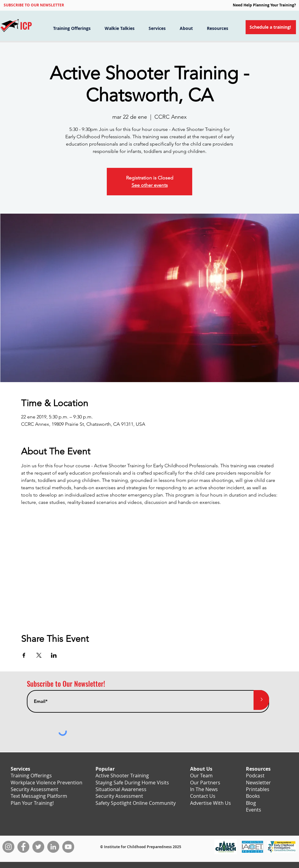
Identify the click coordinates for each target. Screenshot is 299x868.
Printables (258, 789)
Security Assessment (34, 789)
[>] (261, 700)
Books (253, 796)
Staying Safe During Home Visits (132, 783)
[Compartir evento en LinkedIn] (54, 655)
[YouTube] (68, 847)
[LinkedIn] (53, 847)
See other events (150, 185)
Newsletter (258, 783)
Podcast (255, 776)
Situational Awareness (121, 789)
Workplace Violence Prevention (47, 783)
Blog (251, 803)
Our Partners (205, 783)
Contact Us (203, 796)
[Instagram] (8, 847)
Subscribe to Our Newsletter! (66, 684)
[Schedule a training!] (271, 27)
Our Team (201, 776)
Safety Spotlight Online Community (136, 803)
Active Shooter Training (122, 776)
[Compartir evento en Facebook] (24, 655)
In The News (204, 789)
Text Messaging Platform (39, 796)
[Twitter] (38, 847)
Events (254, 810)
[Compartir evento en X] (39, 655)
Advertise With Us (211, 803)
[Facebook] (23, 847)
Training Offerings (31, 776)
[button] (34, 5)
